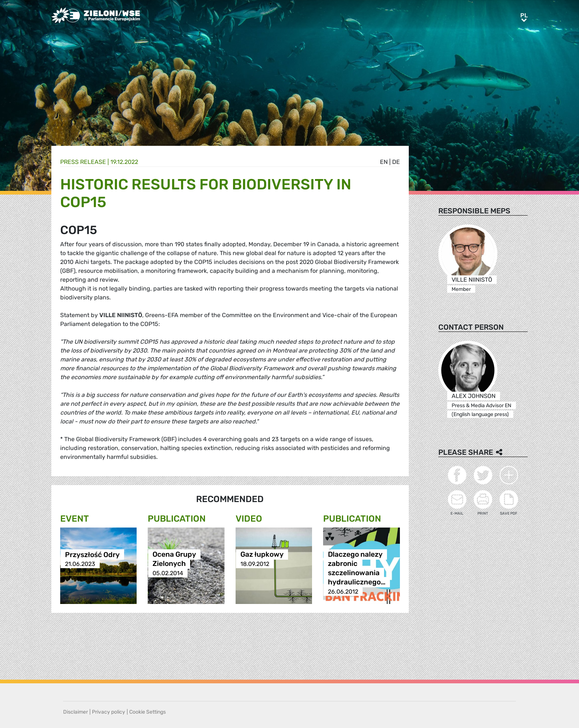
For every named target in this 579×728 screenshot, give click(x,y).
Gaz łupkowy (262, 555)
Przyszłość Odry (92, 555)
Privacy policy (109, 712)
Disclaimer (76, 712)
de (396, 162)
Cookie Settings (148, 712)
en (384, 162)
